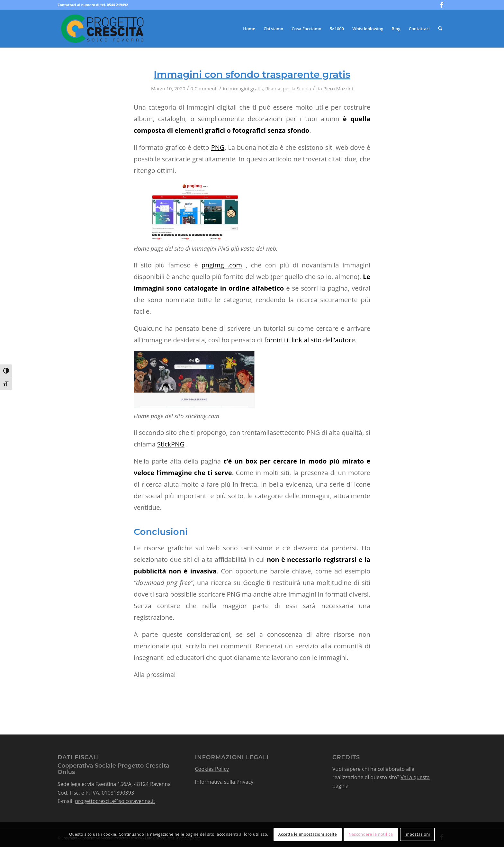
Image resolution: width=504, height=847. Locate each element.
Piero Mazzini (338, 88)
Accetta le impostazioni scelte (308, 834)
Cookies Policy (212, 769)
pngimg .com (222, 265)
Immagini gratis (245, 88)
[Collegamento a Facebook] (442, 5)
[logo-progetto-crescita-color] (103, 29)
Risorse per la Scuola (288, 88)
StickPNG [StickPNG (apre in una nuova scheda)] (171, 444)
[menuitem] (249, 29)
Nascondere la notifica (371, 834)
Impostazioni (417, 834)
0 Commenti (204, 88)
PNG (218, 147)
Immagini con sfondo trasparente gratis (252, 74)
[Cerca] (440, 29)
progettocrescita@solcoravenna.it (115, 801)
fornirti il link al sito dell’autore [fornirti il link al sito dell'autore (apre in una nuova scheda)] (310, 340)
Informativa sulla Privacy (224, 782)
